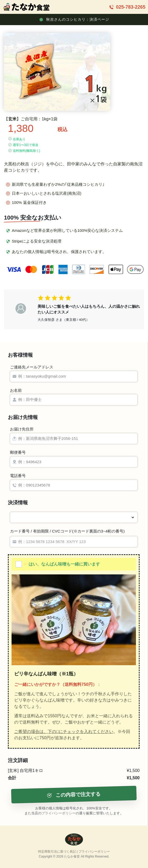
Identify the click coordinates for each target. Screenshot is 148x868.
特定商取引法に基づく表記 (57, 852)
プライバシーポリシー (59, 813)
